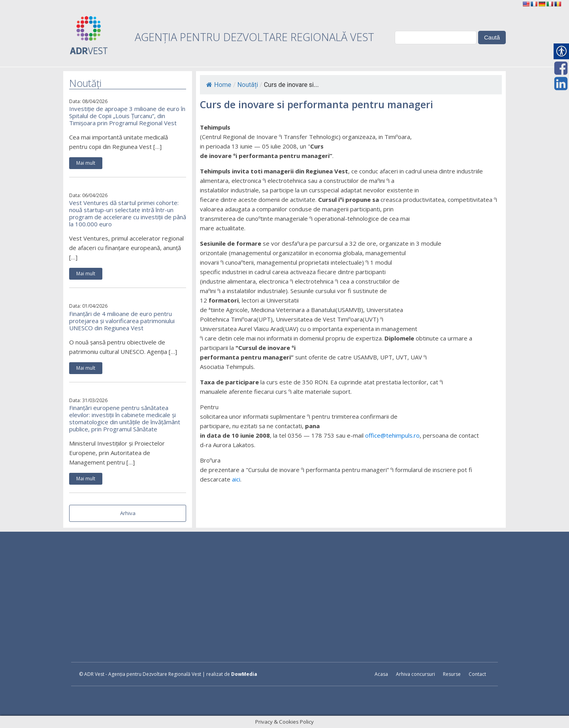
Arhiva (128, 513)
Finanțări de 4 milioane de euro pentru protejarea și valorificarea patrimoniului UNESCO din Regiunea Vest (122, 321)
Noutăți (248, 85)
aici (236, 479)
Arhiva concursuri (415, 674)
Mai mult (86, 163)
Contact (477, 674)
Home (219, 85)
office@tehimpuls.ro (392, 435)
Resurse (452, 674)
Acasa (381, 674)
